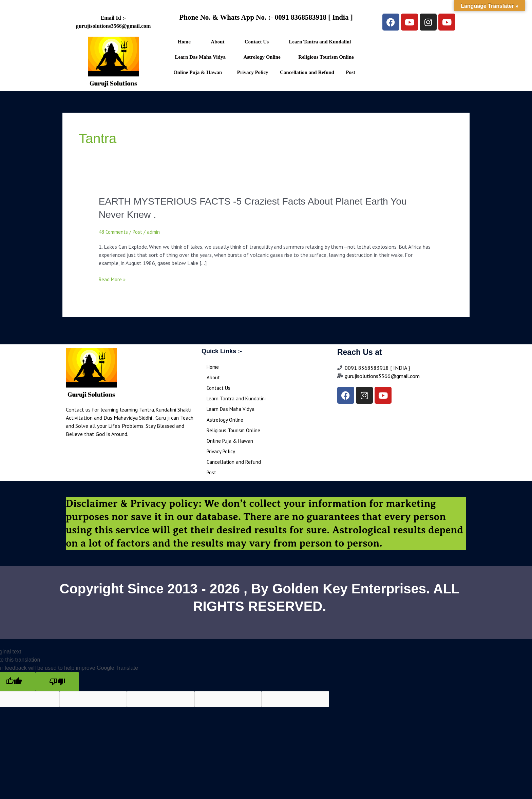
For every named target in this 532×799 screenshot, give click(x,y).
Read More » (113, 279)
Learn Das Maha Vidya (200, 57)
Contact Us (257, 42)
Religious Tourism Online (326, 57)
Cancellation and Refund (307, 72)
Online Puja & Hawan (198, 72)
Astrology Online (262, 57)
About (217, 42)
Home (184, 42)
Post (350, 72)
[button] (322, 42)
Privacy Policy (253, 72)
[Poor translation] (57, 685)
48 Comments (115, 232)
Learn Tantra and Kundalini (320, 42)
